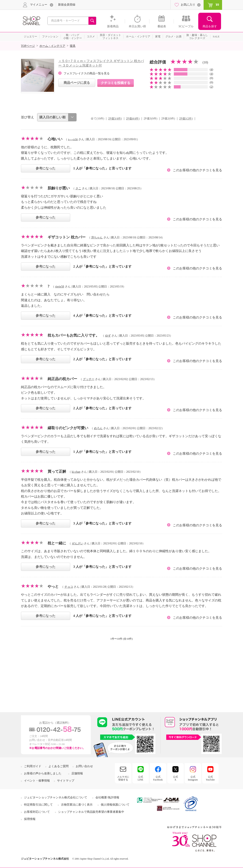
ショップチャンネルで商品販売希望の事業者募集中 (91, 812)
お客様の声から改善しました (43, 773)
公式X (175, 778)
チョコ (69, 587)
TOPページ (28, 46)
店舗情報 (77, 773)
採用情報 (30, 819)
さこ (78, 188)
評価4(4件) (133, 119)
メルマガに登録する (123, 778)
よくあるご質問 (58, 766)
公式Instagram (193, 778)
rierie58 (60, 287)
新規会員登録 (67, 5)
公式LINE (140, 778)
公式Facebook (158, 778)
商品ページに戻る (77, 83)
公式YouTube (210, 778)
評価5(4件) (115, 119)
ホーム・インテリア (52, 46)
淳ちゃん (97, 237)
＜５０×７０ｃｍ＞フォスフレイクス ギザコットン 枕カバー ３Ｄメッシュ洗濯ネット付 (101, 63)
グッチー (89, 379)
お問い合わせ (84, 766)
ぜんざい (78, 543)
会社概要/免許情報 (107, 797)
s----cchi (73, 139)
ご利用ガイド (33, 766)
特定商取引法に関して (38, 805)
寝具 (73, 46)
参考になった (46, 168)
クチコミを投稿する (116, 83)
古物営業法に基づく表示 (77, 805)
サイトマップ (66, 781)
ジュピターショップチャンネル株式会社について (56, 797)
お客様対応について (37, 812)
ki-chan (76, 472)
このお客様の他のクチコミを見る (197, 170)
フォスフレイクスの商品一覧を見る (87, 73)
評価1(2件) (186, 119)
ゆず (108, 336)
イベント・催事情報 (37, 781)
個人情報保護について (115, 805)
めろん (98, 428)
